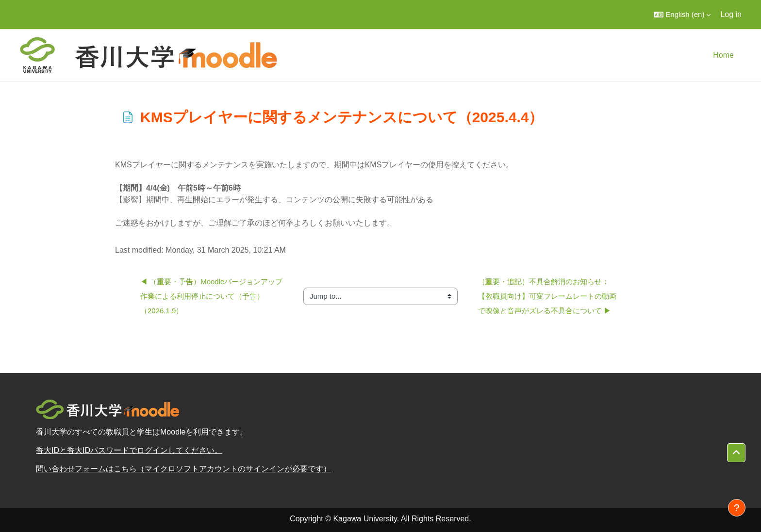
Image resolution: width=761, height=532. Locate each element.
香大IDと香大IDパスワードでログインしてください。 (129, 450)
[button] (682, 15)
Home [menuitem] (723, 55)
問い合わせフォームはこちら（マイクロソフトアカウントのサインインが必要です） (183, 469)
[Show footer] (737, 508)
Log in (731, 14)
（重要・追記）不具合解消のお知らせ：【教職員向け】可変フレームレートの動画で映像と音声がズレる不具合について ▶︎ (547, 296)
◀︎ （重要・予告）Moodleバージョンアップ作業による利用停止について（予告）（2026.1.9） (211, 296)
